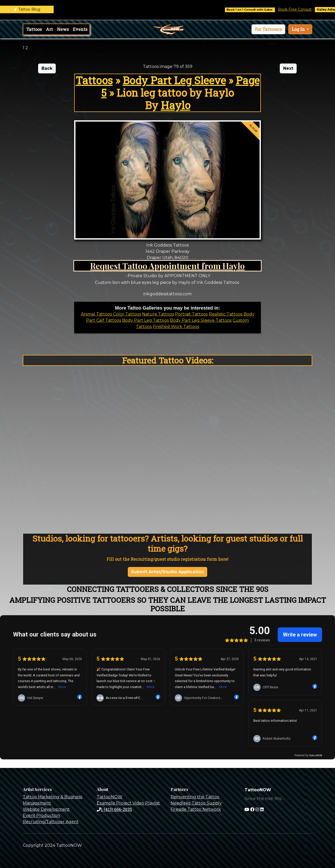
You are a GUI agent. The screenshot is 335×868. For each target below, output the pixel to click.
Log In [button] (299, 29)
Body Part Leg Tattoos (145, 320)
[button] (268, 29)
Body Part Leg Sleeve (174, 80)
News (63, 29)
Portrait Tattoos (191, 314)
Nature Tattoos (158, 314)
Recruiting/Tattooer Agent (51, 822)
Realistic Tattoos (226, 314)
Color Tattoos (127, 314)
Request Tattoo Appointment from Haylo (167, 266)
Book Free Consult (299, 9)
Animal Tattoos (96, 314)
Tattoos (34, 29)
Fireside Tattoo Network (196, 809)
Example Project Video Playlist (128, 803)
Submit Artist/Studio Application (167, 572)
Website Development (46, 809)
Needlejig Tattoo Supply (196, 803)
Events (80, 29)
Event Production (41, 815)
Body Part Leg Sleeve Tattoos (201, 320)
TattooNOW (110, 797)
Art (49, 29)
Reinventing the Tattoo (195, 797)
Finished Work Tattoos (176, 327)
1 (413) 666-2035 (114, 809)
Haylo (176, 105)
